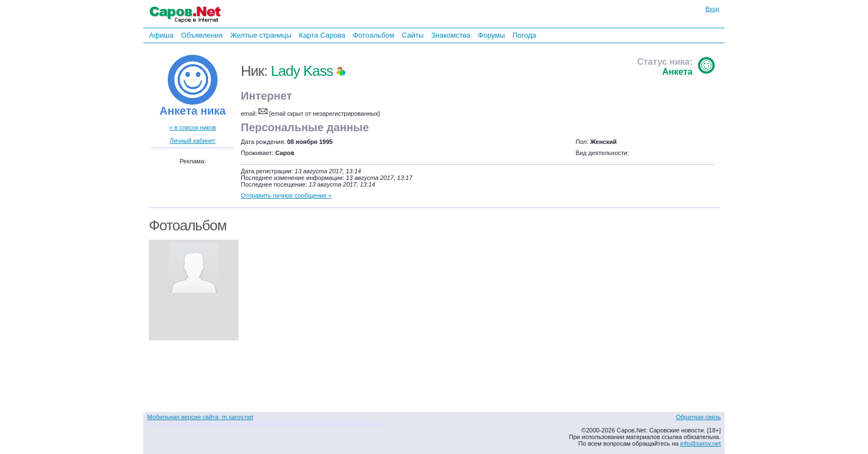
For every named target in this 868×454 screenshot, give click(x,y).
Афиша (161, 35)
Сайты (413, 35)
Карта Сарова (322, 35)
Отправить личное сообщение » (286, 195)
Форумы (491, 35)
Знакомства (451, 35)
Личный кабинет (193, 141)
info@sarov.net (701, 443)
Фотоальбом (373, 35)
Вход (712, 9)
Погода (525, 35)
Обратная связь (698, 417)
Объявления (202, 35)
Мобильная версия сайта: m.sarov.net (200, 417)
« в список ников (193, 127)
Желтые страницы (261, 35)
